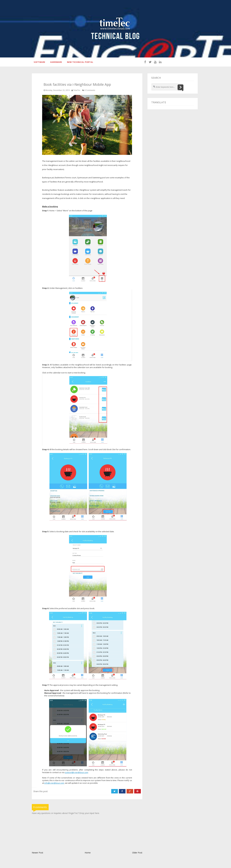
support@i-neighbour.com (76, 773)
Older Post (137, 853)
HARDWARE (56, 62)
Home (88, 853)
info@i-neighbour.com (54, 783)
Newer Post (37, 853)
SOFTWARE (39, 62)
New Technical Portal (80, 62)
